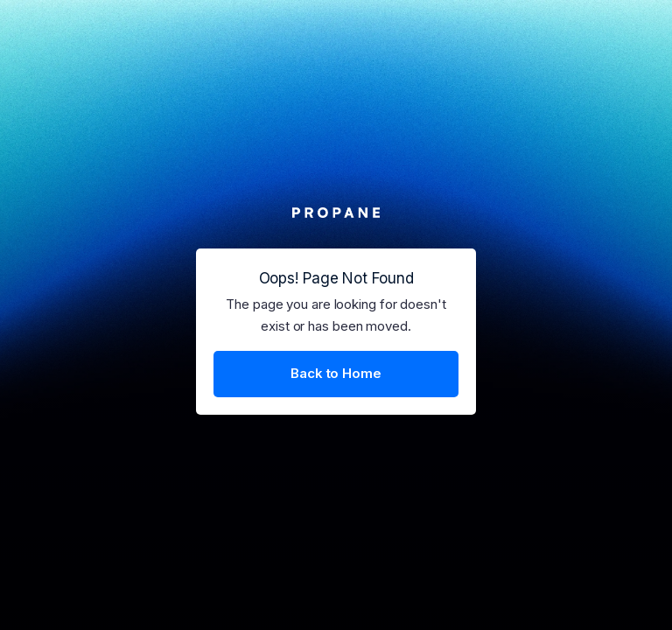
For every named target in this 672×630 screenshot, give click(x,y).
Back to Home (336, 373)
